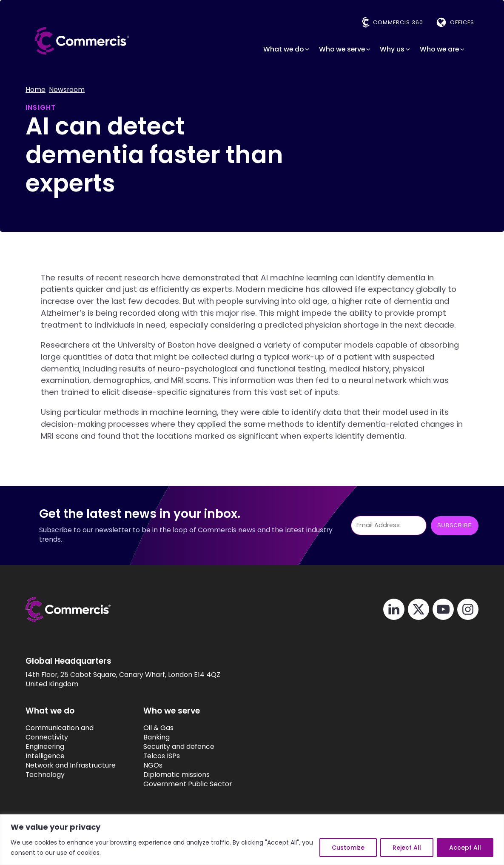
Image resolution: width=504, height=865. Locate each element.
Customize (348, 848)
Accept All (465, 848)
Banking (157, 737)
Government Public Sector (188, 784)
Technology (45, 775)
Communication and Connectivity (60, 733)
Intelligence (45, 756)
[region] (252, 840)
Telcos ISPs (162, 756)
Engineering (45, 747)
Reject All (407, 848)
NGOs (153, 765)
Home (36, 90)
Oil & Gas (158, 728)
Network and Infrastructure (71, 765)
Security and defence (179, 747)
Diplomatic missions (177, 775)
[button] (287, 49)
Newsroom (67, 90)
